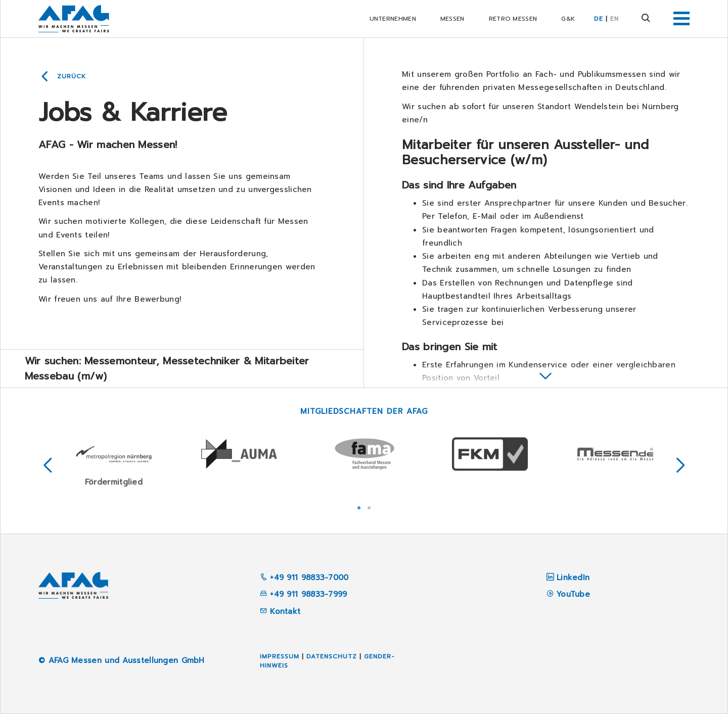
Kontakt (280, 611)
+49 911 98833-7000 (304, 578)
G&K (568, 19)
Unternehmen (393, 19)
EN (615, 19)
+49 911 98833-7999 (304, 594)
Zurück (72, 76)
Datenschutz (332, 656)
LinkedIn (573, 578)
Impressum (280, 656)
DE (599, 19)
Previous (48, 465)
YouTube (573, 594)
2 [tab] (369, 507)
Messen (452, 19)
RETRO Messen (513, 19)
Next (680, 465)
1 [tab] (359, 507)
